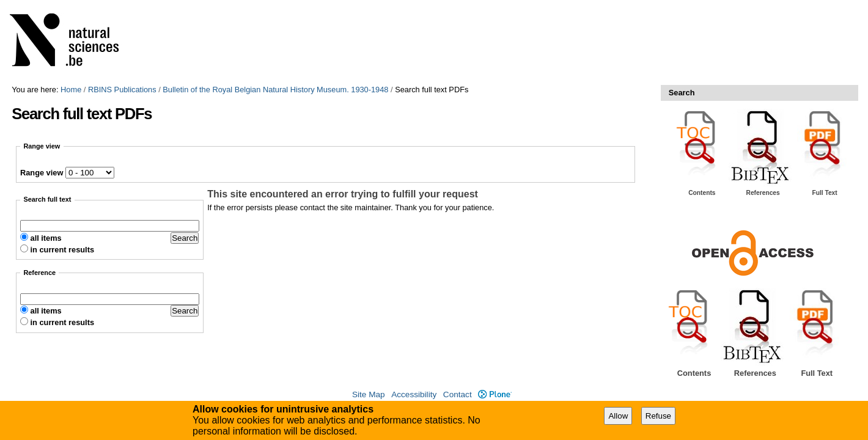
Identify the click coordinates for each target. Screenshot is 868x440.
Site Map (369, 394)
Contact (458, 394)
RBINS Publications (122, 90)
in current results (63, 250)
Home (71, 90)
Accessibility (414, 394)
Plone (495, 394)
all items (46, 238)
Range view (42, 173)
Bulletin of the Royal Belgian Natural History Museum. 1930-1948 (275, 90)
